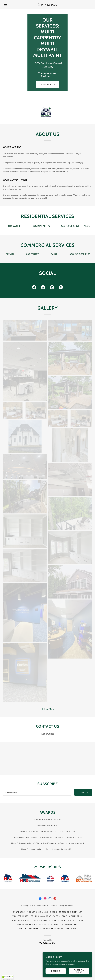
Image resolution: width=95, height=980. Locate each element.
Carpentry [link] (19, 940)
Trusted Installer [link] (23, 944)
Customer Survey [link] (21, 948)
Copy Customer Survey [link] (46, 948)
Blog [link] (65, 944)
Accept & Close (79, 971)
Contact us (47, 84)
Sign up (83, 820)
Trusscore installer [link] (71, 940)
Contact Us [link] (76, 944)
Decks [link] (53, 940)
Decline (56, 971)
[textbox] (37, 820)
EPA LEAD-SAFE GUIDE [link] (73, 948)
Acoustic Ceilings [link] (37, 940)
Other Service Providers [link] (32, 952)
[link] (34, 288)
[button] (5, 4)
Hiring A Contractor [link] (48, 944)
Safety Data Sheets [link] (30, 956)
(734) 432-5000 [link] (47, 5)
